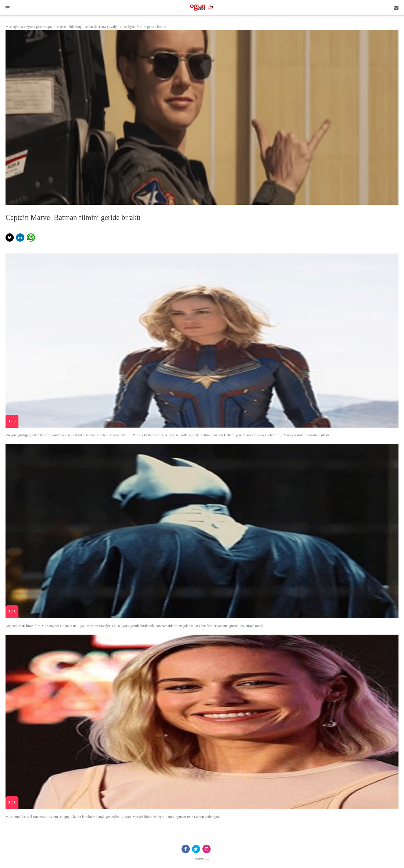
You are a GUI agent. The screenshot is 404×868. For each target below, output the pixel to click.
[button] (10, 238)
